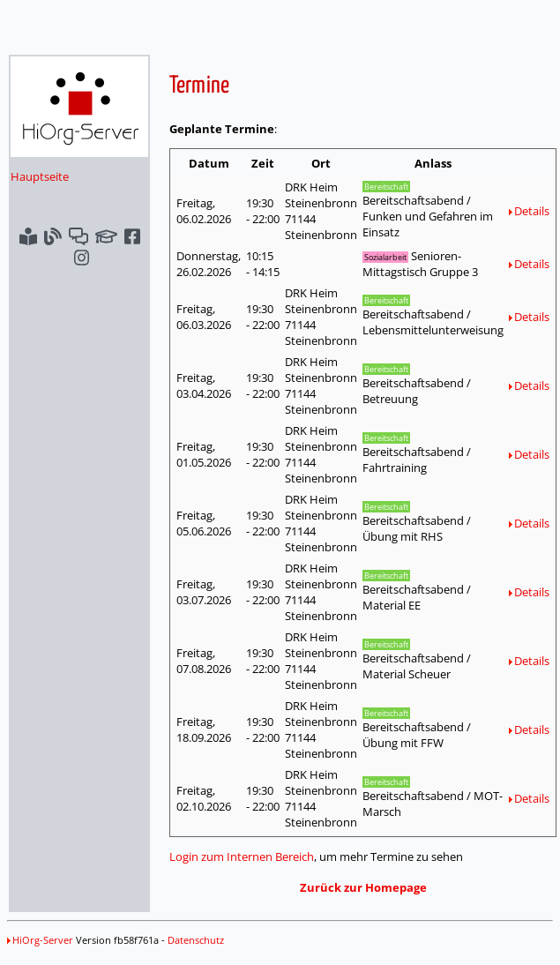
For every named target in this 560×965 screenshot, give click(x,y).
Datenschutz (196, 940)
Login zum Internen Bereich (242, 857)
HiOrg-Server (40, 940)
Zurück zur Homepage (363, 887)
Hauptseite (40, 176)
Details (529, 211)
